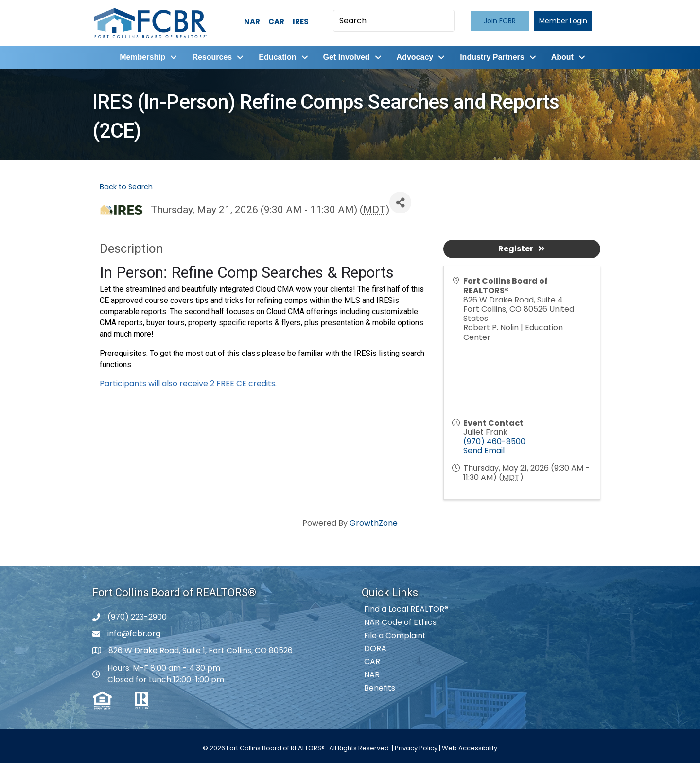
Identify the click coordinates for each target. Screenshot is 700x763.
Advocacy (415, 57)
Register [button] (522, 249)
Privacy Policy (416, 748)
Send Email (484, 451)
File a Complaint (395, 635)
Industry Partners (492, 57)
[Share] (400, 203)
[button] (500, 21)
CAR (276, 22)
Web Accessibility (470, 748)
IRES (301, 22)
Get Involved (347, 57)
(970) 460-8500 (494, 441)
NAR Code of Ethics (400, 622)
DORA (375, 648)
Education (277, 57)
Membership (142, 57)
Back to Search (126, 187)
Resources (212, 57)
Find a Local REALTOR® (406, 609)
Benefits (380, 688)
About (562, 57)
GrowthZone (374, 523)
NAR (252, 22)
